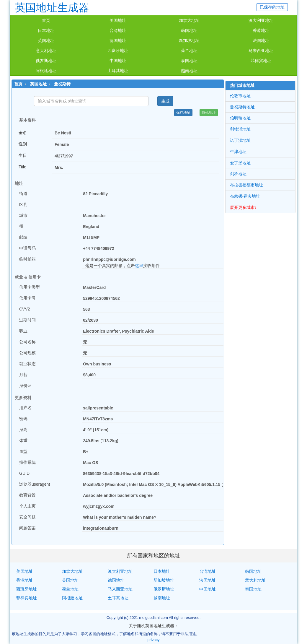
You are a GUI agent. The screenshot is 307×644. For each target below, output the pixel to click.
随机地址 (209, 113)
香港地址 (261, 30)
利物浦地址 (240, 129)
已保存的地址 (272, 7)
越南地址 (189, 71)
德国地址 (118, 40)
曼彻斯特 (62, 84)
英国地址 (46, 40)
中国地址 (118, 61)
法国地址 (261, 40)
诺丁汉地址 (240, 140)
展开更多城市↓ (243, 207)
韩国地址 (189, 30)
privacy (153, 640)
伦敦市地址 (240, 96)
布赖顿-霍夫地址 (245, 196)
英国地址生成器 (52, 8)
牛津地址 (238, 152)
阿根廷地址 (46, 71)
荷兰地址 (189, 51)
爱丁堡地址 (240, 163)
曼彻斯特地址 (242, 107)
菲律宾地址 (261, 61)
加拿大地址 (189, 20)
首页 (46, 20)
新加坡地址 (189, 40)
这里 (139, 266)
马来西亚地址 (261, 51)
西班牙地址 (118, 51)
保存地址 (183, 113)
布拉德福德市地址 (246, 185)
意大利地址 (46, 51)
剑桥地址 (238, 174)
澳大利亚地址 (261, 20)
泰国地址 (189, 61)
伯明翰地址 (240, 118)
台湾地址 (118, 30)
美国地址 (118, 20)
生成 (165, 101)
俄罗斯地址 (46, 61)
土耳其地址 (118, 71)
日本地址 (46, 30)
